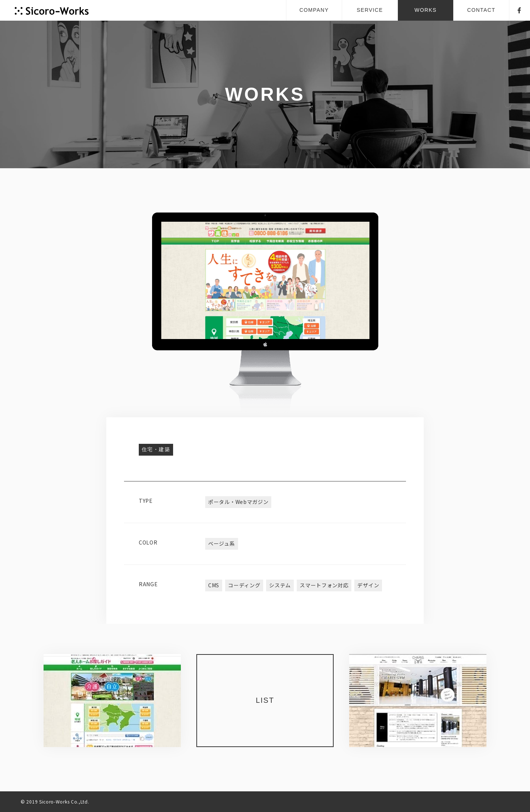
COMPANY (314, 10)
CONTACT (481, 10)
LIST (265, 700)
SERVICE (370, 10)
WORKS (426, 10)
